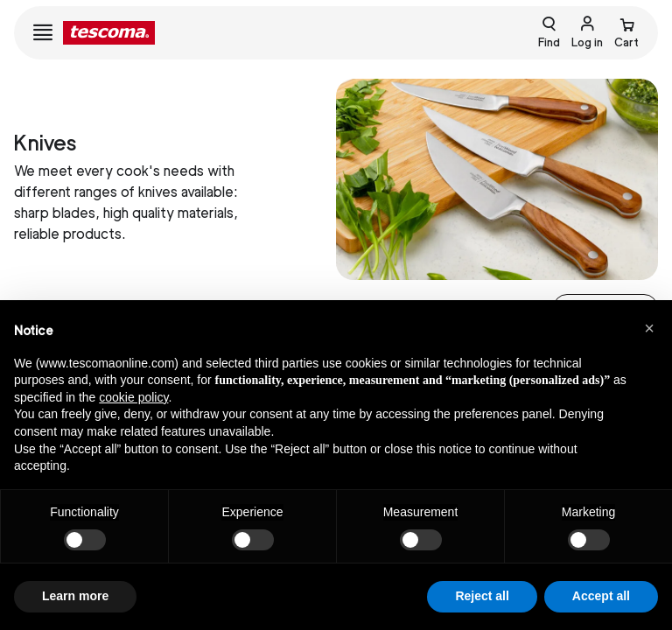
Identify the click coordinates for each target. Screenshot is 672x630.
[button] (649, 328)
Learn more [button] (75, 596)
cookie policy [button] (133, 397)
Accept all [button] (601, 596)
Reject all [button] (482, 596)
